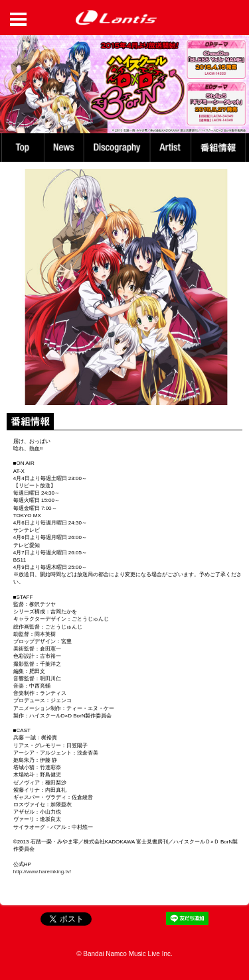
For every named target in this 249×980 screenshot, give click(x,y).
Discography (118, 148)
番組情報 (220, 148)
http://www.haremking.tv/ (42, 872)
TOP (22, 148)
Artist (172, 148)
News (64, 148)
